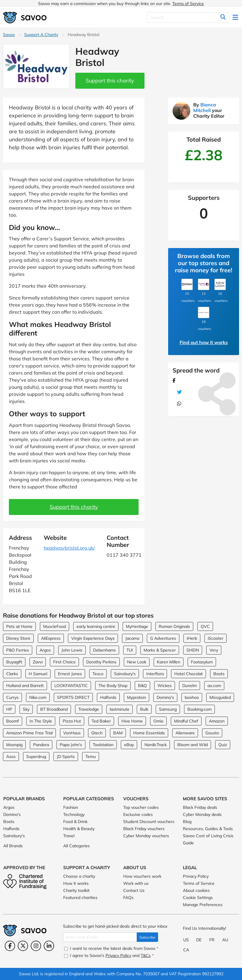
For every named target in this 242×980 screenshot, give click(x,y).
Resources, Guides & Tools (208, 829)
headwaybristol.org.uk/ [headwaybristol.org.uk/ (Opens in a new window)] (69, 548)
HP (9, 709)
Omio (158, 721)
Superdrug (36, 757)
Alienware (185, 733)
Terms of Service (188, 4)
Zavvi (38, 662)
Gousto (212, 733)
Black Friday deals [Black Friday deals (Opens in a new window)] (200, 807)
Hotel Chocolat (189, 674)
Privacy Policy (196, 876)
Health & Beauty (79, 829)
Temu (91, 757)
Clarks (12, 674)
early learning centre (96, 626)
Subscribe (147, 937)
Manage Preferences (203, 905)
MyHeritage (137, 626)
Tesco (98, 674)
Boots (219, 674)
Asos (11, 757)
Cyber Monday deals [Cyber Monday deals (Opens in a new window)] (202, 814)
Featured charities (80, 898)
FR (212, 940)
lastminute (120, 709)
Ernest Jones (70, 674)
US (186, 940)
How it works (76, 883)
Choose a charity (79, 876)
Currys (12, 697)
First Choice (64, 662)
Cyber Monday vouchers (146, 836)
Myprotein (137, 697)
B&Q (142, 686)
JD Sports (66, 757)
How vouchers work (142, 876)
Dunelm (190, 686)
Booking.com (199, 709)
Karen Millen (169, 662)
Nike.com (38, 697)
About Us (135, 868)
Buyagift (14, 662)
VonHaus (72, 733)
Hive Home (132, 721)
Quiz (223, 745)
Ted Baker (101, 721)
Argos (45, 650)
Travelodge (89, 709)
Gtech (97, 733)
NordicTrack (156, 745)
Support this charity (110, 81)
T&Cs (146, 955)
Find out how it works (204, 342)
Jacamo (132, 638)
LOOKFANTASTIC (71, 686)
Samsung (168, 709)
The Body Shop (113, 686)
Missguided (220, 697)
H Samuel (38, 674)
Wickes (165, 686)
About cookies (196, 890)
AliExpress (51, 638)
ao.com (214, 686)
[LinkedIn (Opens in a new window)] (49, 946)
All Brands (13, 846)
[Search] (188, 17)
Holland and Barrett (25, 686)
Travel (69, 836)
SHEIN (193, 650)
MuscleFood (55, 626)
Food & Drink (75, 822)
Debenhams (104, 650)
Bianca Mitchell (205, 107)
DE (199, 940)
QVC (205, 626)
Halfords (108, 697)
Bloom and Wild (193, 745)
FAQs (128, 898)
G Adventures (163, 638)
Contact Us (134, 890)
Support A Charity (41, 35)
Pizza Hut (72, 721)
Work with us (136, 883)
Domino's (165, 697)
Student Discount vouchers (149, 822)
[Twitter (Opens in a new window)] (23, 946)
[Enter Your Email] (100, 937)
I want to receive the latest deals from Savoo (111, 948)
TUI (130, 650)
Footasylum (202, 662)
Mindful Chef (186, 721)
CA (186, 950)
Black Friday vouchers (144, 829)
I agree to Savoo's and (109, 955)
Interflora (155, 674)
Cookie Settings (198, 898)
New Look (137, 662)
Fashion (71, 807)
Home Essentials (149, 733)
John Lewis (72, 650)
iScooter (216, 638)
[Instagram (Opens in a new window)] (36, 946)
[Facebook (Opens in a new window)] (10, 946)
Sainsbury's (125, 674)
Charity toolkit (76, 890)
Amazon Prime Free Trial (29, 733)
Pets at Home (19, 626)
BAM (118, 733)
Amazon (217, 721)
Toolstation (103, 745)
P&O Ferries (18, 650)
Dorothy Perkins (101, 662)
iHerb (192, 638)
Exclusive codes (138, 814)
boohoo (192, 697)
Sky (26, 709)
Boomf (13, 721)
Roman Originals (174, 626)
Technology (74, 814)
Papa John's (71, 745)
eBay (129, 745)
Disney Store (18, 638)
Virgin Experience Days (93, 638)
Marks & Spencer (160, 650)
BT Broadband (54, 709)
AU (225, 940)
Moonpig (14, 745)
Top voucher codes (141, 807)
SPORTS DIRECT (73, 697)
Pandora (41, 745)
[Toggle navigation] (236, 17)
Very (214, 650)
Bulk (144, 709)
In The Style (41, 721)
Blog (187, 822)
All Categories (77, 846)
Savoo (9, 35)
